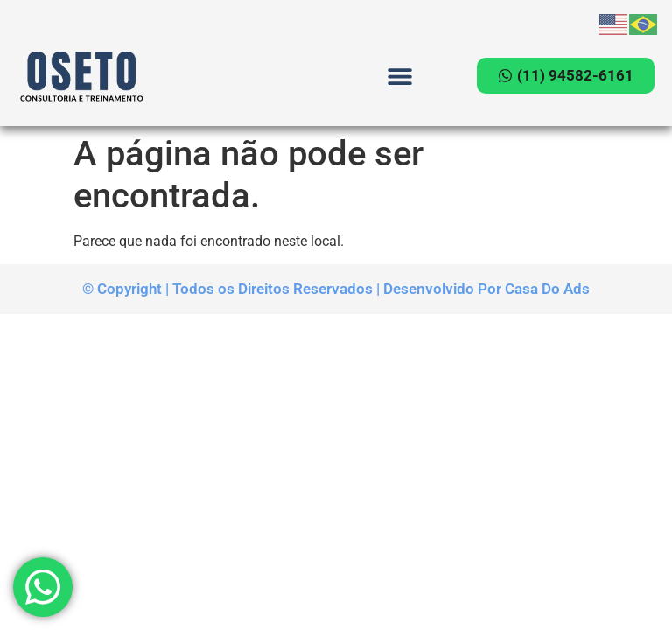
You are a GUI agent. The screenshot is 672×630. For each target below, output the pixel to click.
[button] (399, 76)
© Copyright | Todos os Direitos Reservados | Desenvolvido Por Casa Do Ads (336, 289)
